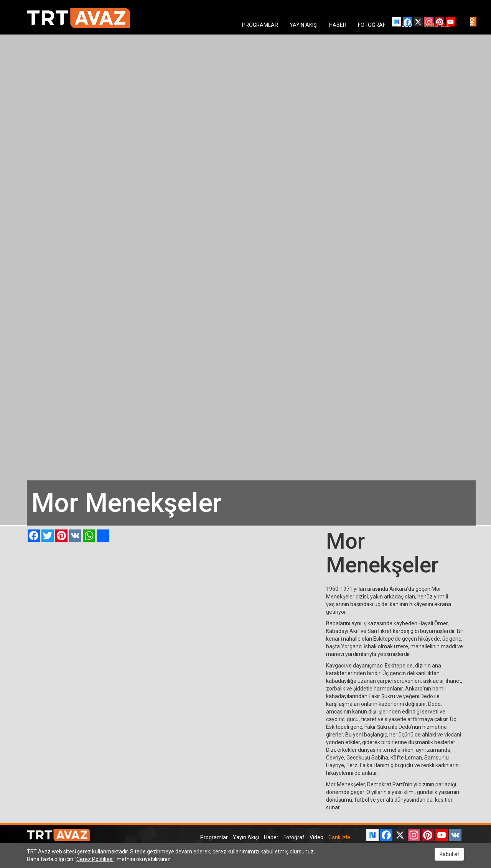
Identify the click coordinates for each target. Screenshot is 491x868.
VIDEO (404, 25)
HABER (338, 25)
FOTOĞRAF (372, 25)
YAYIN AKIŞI (304, 25)
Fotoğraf (294, 837)
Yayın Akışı (246, 837)
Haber (271, 837)
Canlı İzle (339, 837)
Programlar (214, 837)
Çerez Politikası (95, 859)
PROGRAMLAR (260, 25)
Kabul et (449, 854)
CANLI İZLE (437, 25)
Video (316, 837)
